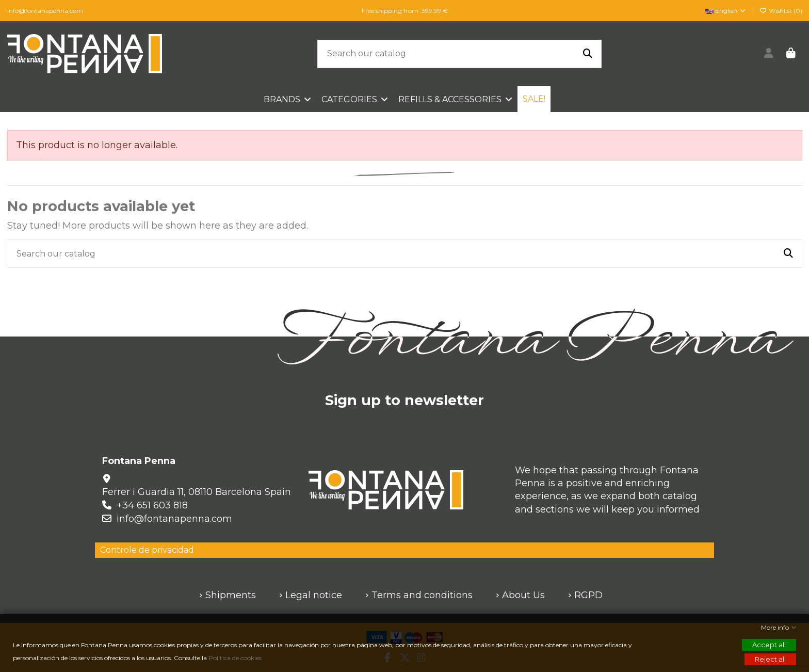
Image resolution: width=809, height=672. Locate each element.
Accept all (769, 645)
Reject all (770, 659)
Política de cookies (236, 658)
